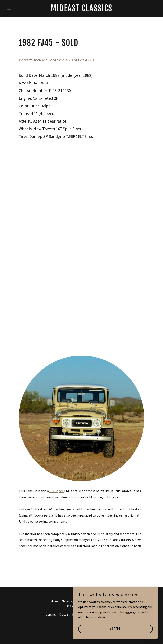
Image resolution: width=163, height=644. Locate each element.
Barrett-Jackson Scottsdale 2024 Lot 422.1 (56, 60)
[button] (17, 8)
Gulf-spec (57, 491)
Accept (115, 629)
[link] (81, 10)
